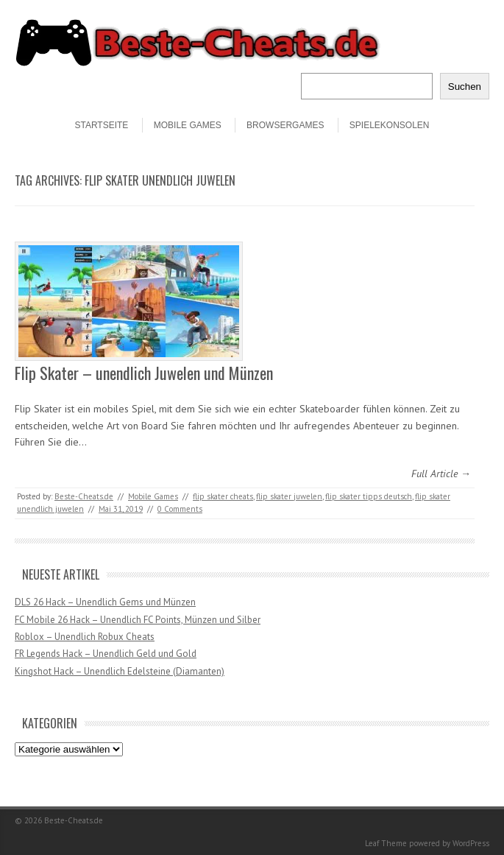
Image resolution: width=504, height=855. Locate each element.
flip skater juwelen (289, 496)
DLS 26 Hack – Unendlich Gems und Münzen (105, 602)
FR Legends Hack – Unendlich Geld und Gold (106, 654)
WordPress (471, 843)
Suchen (465, 87)
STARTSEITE (101, 125)
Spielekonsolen (390, 125)
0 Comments (180, 509)
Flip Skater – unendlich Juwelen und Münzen (144, 373)
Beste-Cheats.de (84, 496)
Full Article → (441, 474)
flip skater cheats (223, 496)
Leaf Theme (386, 843)
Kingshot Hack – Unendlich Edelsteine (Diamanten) (120, 671)
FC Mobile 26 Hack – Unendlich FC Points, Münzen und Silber (138, 620)
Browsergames (285, 125)
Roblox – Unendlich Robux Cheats (85, 637)
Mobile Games (188, 125)
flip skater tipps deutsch (369, 496)
